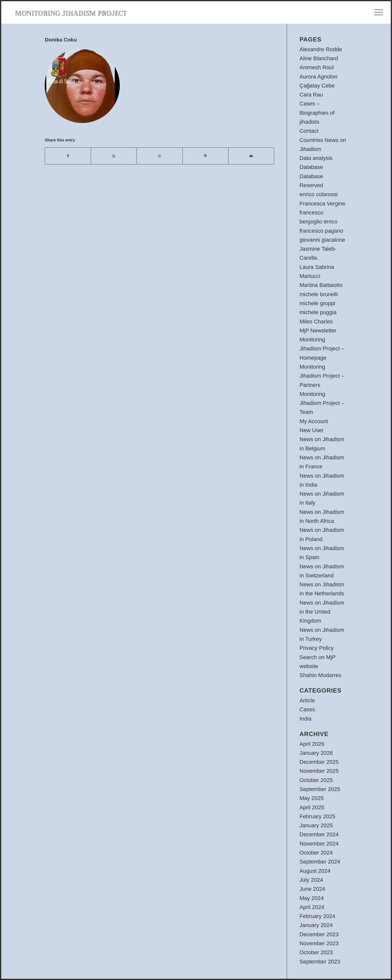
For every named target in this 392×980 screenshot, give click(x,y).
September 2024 (320, 862)
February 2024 (317, 916)
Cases (307, 709)
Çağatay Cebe (317, 86)
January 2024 (316, 925)
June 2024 (312, 889)
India (305, 719)
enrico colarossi (319, 194)
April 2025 (312, 807)
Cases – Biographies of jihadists (317, 113)
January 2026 (316, 753)
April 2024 (312, 907)
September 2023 (320, 962)
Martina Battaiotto (321, 285)
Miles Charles (316, 322)
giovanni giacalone (322, 240)
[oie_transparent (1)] (71, 12)
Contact (309, 131)
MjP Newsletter (318, 331)
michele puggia (318, 312)
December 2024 (319, 834)
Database (311, 167)
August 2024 (315, 871)
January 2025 (316, 825)
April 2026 (312, 744)
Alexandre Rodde (321, 49)
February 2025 (317, 816)
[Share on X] (114, 156)
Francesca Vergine (322, 204)
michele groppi (317, 303)
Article (307, 700)
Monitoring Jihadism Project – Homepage (322, 349)
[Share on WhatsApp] (159, 156)
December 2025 (319, 762)
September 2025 (320, 789)
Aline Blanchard (319, 58)
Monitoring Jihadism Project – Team (322, 403)
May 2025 (312, 798)
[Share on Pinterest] (205, 156)
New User (312, 430)
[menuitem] (377, 12)
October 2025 (316, 780)
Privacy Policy (317, 648)
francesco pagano (321, 231)
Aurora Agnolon (318, 77)
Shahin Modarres (320, 675)
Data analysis (316, 158)
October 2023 (316, 952)
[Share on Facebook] (68, 156)
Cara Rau (311, 95)
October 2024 (316, 853)
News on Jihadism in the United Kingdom (322, 612)
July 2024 (311, 880)
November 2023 (319, 943)
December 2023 (319, 934)
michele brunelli (319, 294)
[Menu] (377, 12)
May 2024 (312, 898)
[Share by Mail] (251, 156)
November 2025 (319, 771)
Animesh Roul (317, 67)
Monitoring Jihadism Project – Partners (322, 376)
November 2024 (319, 844)
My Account (314, 421)
